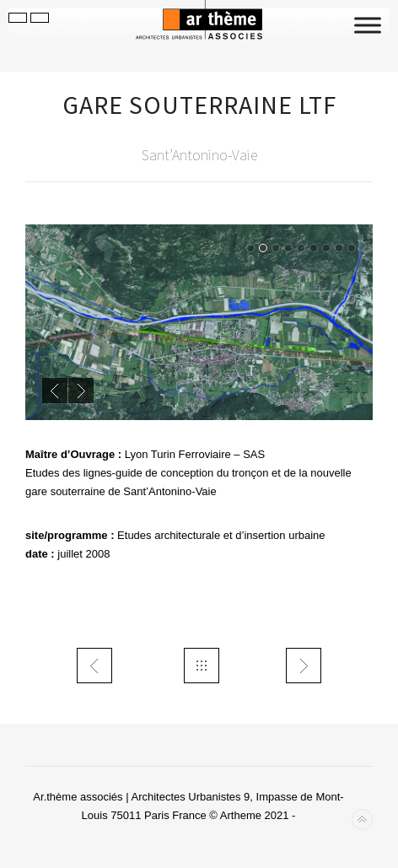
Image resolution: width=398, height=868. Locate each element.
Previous (55, 391)
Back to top (362, 819)
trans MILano (304, 666)
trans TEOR (94, 666)
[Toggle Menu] (368, 25)
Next (81, 391)
